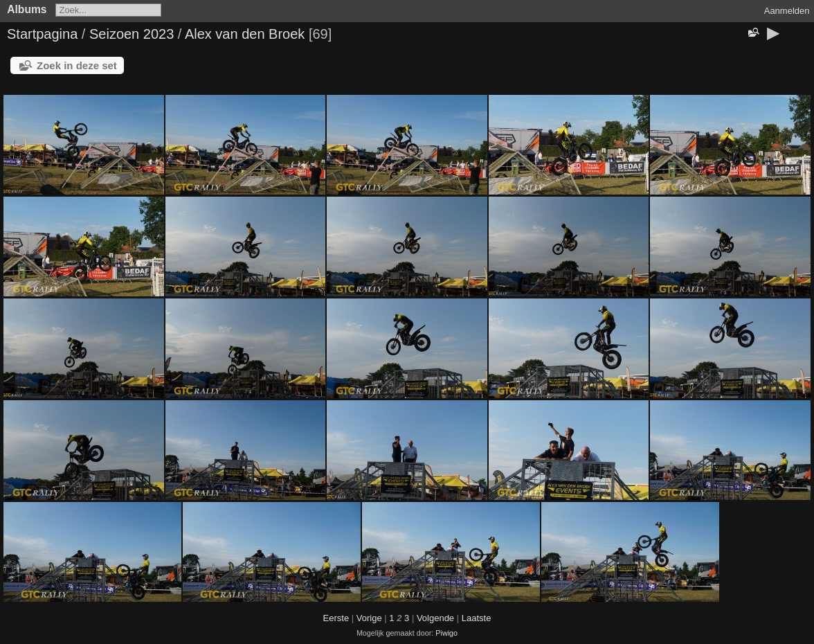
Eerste (336, 618)
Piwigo (446, 633)
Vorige (369, 618)
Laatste (477, 618)
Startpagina (42, 34)
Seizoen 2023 (132, 34)
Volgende (435, 618)
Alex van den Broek (245, 34)
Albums (27, 9)
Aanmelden (787, 11)
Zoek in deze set (77, 65)
